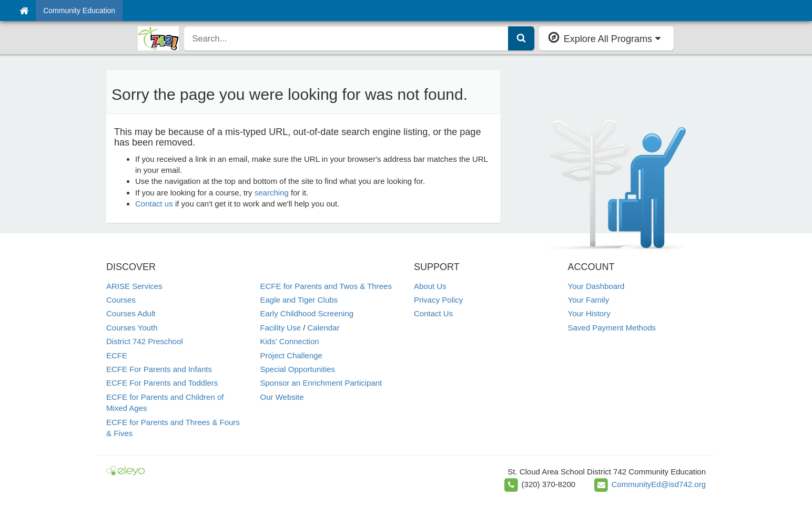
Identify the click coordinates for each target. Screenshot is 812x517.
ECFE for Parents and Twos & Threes (326, 286)
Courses (121, 300)
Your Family (589, 300)
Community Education (79, 11)
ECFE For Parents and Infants (159, 369)
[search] (346, 38)
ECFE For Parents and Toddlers (162, 383)
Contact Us (433, 313)
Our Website (282, 397)
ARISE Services (134, 286)
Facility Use (281, 328)
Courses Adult (131, 313)
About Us (430, 286)
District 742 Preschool (145, 341)
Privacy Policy (438, 300)
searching (272, 193)
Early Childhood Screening (307, 313)
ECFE (117, 355)
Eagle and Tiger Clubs (299, 300)
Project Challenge (291, 355)
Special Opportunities (298, 369)
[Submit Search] (521, 38)
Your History (589, 313)
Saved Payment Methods (612, 328)
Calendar (324, 328)
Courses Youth (132, 328)
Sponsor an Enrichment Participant (321, 383)
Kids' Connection (290, 341)
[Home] (24, 11)
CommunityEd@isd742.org (659, 484)
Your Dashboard (596, 286)
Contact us (154, 204)
